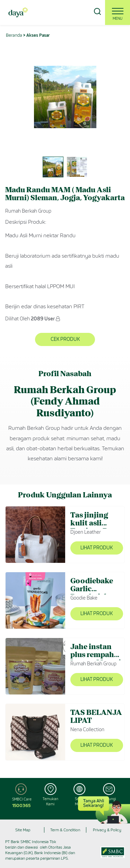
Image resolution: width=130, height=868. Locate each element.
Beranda (14, 35)
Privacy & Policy (107, 830)
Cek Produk (65, 339)
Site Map (23, 830)
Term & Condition (65, 830)
